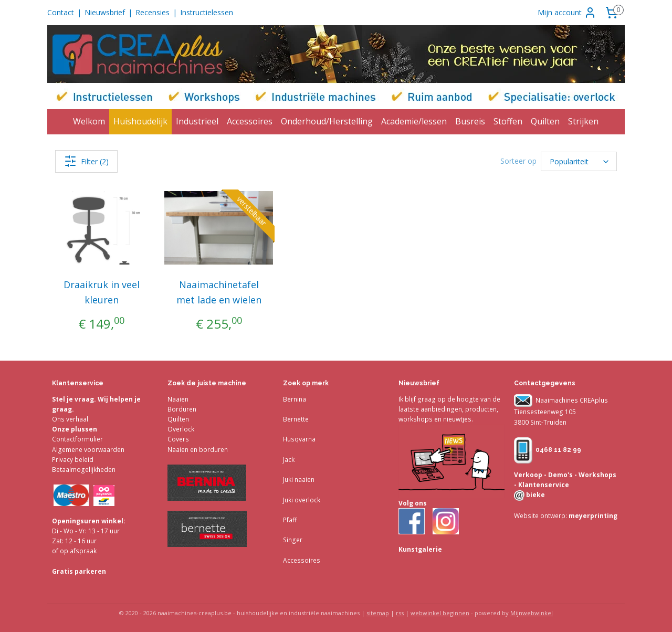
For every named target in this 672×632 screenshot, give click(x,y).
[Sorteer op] (579, 161)
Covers (178, 439)
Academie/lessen (414, 121)
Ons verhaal (70, 419)
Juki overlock (302, 500)
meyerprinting (592, 516)
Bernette (296, 419)
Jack (289, 460)
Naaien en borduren (198, 450)
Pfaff (290, 520)
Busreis (470, 121)
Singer (293, 540)
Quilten (545, 121)
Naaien (178, 399)
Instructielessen (207, 12)
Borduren (182, 409)
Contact (61, 12)
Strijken (583, 121)
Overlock (181, 429)
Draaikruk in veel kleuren (102, 292)
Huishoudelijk (140, 121)
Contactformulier (77, 439)
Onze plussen (75, 429)
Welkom (89, 121)
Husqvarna (299, 439)
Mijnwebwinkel (532, 613)
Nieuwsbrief (105, 12)
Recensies (153, 12)
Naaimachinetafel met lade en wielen (219, 292)
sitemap (378, 613)
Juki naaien (299, 480)
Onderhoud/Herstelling (327, 121)
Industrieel (197, 121)
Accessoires (250, 121)
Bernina (295, 399)
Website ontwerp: (540, 516)
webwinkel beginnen (440, 613)
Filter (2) (86, 161)
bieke (535, 495)
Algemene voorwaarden (88, 450)
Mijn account (567, 13)
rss (400, 613)
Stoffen (508, 121)
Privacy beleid (73, 460)
